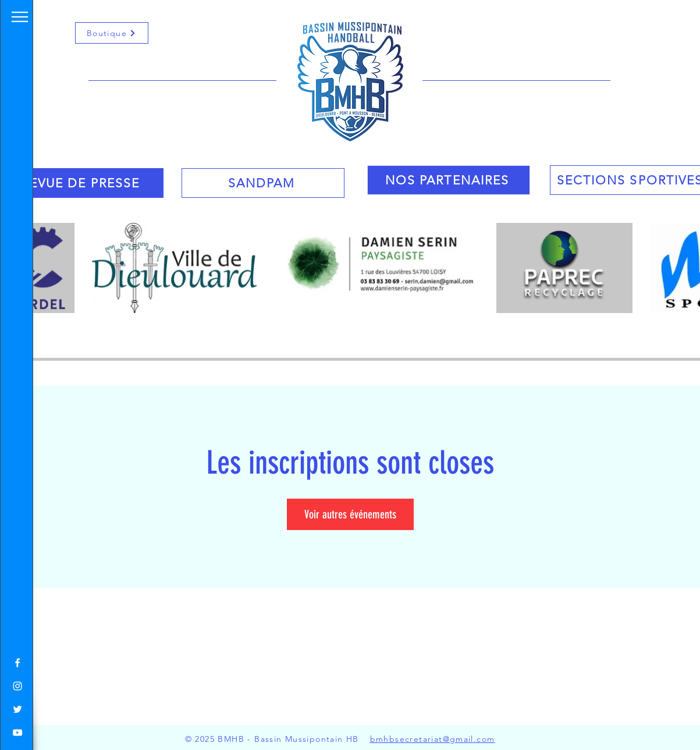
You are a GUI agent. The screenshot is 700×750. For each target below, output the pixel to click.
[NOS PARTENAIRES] (449, 180)
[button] (20, 17)
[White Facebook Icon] (17, 663)
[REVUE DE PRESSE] (82, 183)
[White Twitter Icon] (17, 709)
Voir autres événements (350, 514)
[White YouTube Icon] (17, 733)
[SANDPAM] (263, 183)
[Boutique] (112, 33)
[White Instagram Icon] (17, 686)
